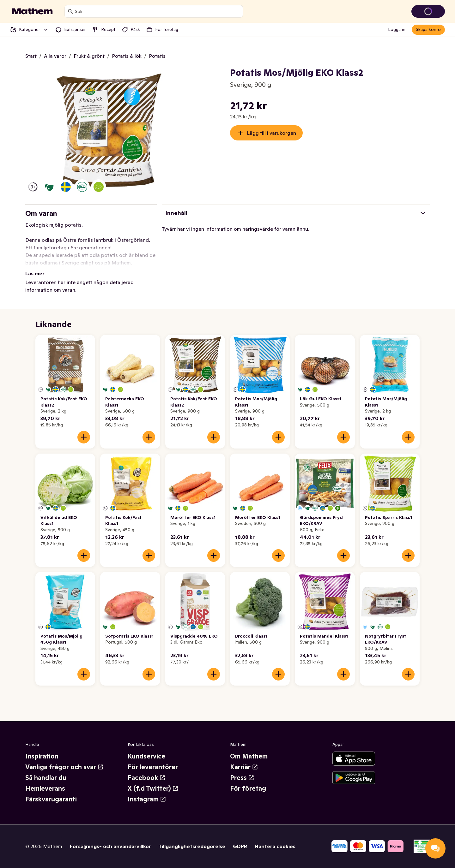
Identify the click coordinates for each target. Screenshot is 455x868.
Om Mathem (249, 756)
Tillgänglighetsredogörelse (192, 846)
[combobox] (158, 11)
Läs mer (35, 273)
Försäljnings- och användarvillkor (110, 846)
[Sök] (70, 11)
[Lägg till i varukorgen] (84, 437)
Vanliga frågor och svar (64, 767)
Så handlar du (46, 778)
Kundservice (146, 756)
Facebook (147, 778)
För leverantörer (153, 767)
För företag (248, 788)
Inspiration (42, 756)
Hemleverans (45, 788)
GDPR (240, 846)
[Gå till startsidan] (32, 11)
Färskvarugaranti (51, 799)
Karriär (244, 767)
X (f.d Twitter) (153, 788)
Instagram (147, 799)
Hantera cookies (275, 846)
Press (242, 778)
